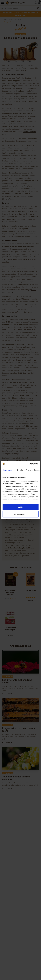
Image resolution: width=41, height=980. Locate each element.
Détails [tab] (20, 470)
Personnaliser (21, 514)
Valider (20, 507)
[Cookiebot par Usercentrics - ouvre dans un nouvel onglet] (29, 464)
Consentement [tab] (8, 470)
